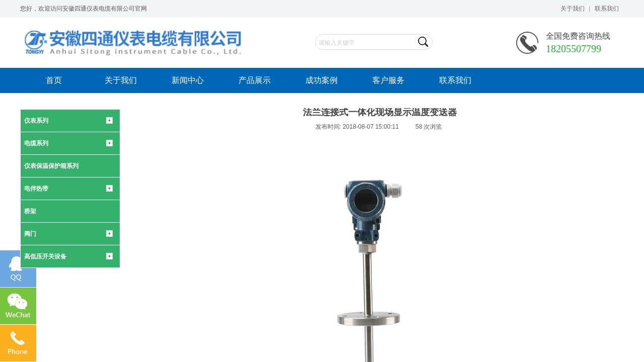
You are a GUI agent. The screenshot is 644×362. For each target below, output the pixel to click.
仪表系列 (36, 121)
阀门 (30, 234)
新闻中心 (188, 80)
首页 (54, 80)
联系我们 (455, 80)
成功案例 (321, 80)
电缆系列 (36, 143)
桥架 (30, 211)
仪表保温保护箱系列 (51, 166)
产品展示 (255, 80)
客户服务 (388, 80)
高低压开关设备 (45, 256)
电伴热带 (36, 189)
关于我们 (121, 80)
